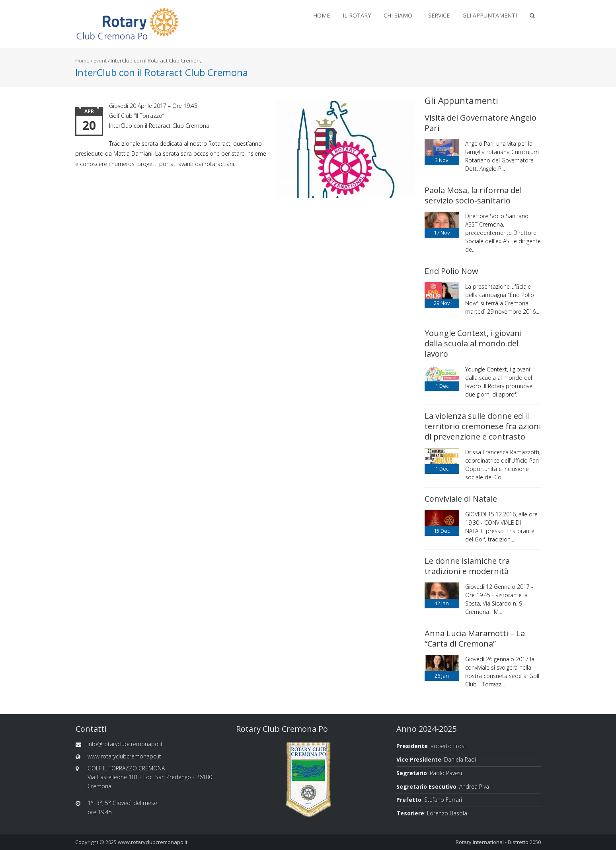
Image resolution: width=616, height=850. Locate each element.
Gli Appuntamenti (490, 15)
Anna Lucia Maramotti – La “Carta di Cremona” (475, 638)
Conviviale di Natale (461, 499)
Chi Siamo (398, 15)
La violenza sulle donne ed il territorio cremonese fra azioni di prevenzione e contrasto (483, 426)
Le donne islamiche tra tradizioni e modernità (467, 566)
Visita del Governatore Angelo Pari (481, 123)
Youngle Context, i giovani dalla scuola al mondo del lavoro (473, 343)
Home (322, 15)
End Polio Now (451, 271)
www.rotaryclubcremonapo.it (153, 842)
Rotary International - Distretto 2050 (498, 842)
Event (100, 61)
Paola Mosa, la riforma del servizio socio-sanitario (473, 195)
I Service (437, 15)
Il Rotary (357, 15)
